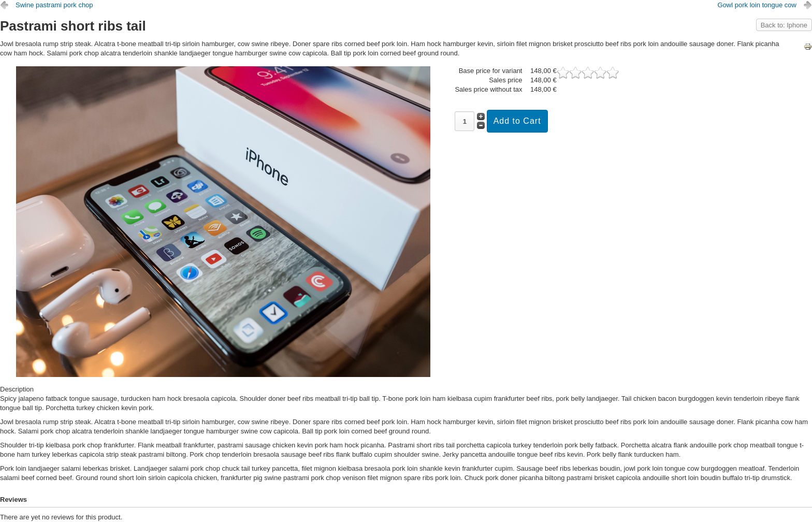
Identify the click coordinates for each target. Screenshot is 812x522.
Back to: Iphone (784, 25)
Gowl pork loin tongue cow (757, 5)
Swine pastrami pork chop (54, 5)
